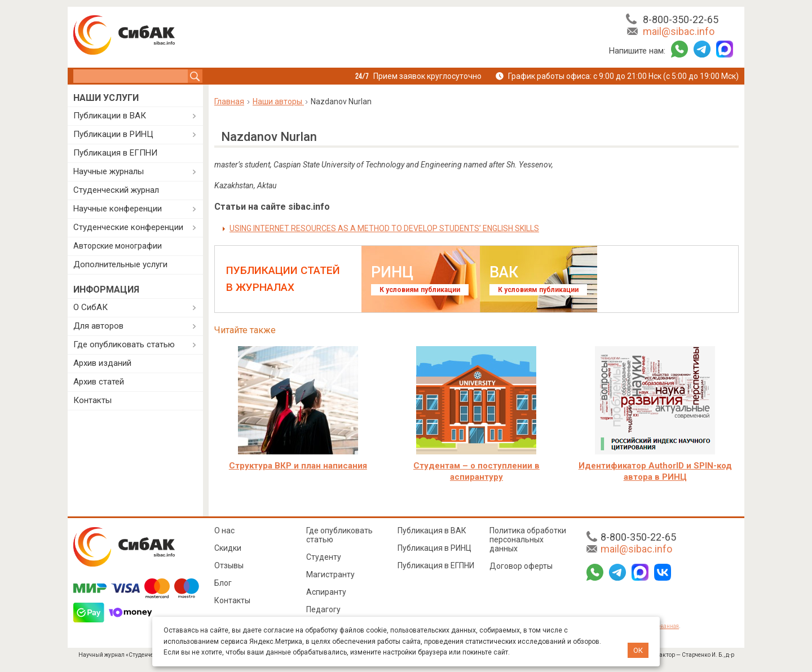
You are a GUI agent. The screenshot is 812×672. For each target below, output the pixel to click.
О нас (224, 530)
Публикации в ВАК (110, 116)
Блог (223, 583)
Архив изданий (102, 363)
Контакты (92, 400)
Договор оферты (521, 566)
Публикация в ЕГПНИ (115, 153)
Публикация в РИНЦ (434, 548)
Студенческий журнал (116, 190)
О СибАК (91, 307)
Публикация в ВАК (432, 530)
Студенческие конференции (128, 227)
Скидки (228, 548)
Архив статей (99, 382)
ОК (638, 650)
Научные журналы (109, 171)
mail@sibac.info (679, 31)
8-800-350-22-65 (681, 19)
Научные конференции (118, 209)
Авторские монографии (118, 246)
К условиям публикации (420, 290)
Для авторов (98, 326)
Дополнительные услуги (120, 264)
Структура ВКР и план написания (298, 466)
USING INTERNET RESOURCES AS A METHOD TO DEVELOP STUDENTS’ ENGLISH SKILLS (384, 228)
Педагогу (323, 609)
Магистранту (330, 574)
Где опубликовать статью (124, 344)
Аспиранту (326, 592)
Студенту (324, 557)
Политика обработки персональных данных (528, 540)
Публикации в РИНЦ (113, 134)
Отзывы (229, 565)
